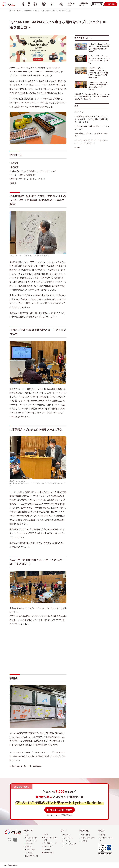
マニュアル (66, 835)
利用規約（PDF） (49, 852)
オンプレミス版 (32, 841)
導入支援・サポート (50, 843)
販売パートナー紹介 (88, 838)
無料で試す (111, 4)
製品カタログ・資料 (31, 856)
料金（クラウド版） (31, 838)
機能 (26, 835)
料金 (29, 4)
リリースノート (68, 838)
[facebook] (15, 841)
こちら (27, 752)
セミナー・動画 (30, 850)
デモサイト (98, 4)
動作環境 (47, 849)
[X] (9, 840)
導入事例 (35, 4)
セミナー (52, 4)
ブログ (46, 834)
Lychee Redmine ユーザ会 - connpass (26, 766)
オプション (30, 844)
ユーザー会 (66, 841)
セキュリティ (48, 846)
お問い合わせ (70, 4)
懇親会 (77, 138)
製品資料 (43, 4)
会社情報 (103, 835)
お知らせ (84, 841)
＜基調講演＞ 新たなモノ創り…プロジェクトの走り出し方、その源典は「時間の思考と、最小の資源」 (91, 109)
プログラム (79, 102)
